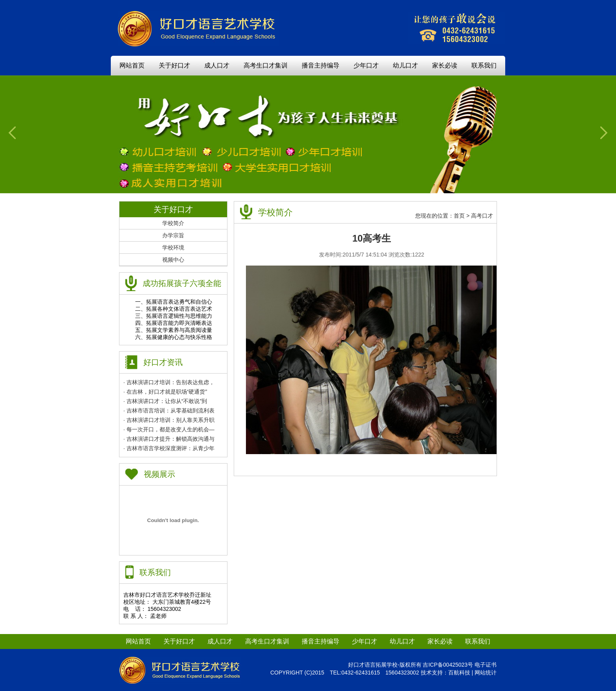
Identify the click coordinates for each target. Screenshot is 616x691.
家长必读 (445, 65)
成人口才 (217, 65)
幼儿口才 (405, 65)
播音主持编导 (321, 65)
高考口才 (482, 216)
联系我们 (484, 65)
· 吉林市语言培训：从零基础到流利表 (169, 411)
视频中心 (173, 260)
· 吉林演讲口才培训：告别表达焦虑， (169, 382)
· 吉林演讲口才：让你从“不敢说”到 (165, 401)
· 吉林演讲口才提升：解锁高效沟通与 (169, 439)
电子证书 (486, 665)
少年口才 (366, 65)
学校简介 (173, 223)
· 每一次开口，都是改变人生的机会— (169, 429)
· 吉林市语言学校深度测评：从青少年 (169, 448)
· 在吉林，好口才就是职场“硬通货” (165, 392)
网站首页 (132, 65)
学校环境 (173, 247)
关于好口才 (174, 65)
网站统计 (486, 673)
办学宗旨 (173, 235)
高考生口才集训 (266, 65)
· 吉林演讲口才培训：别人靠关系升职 (169, 420)
